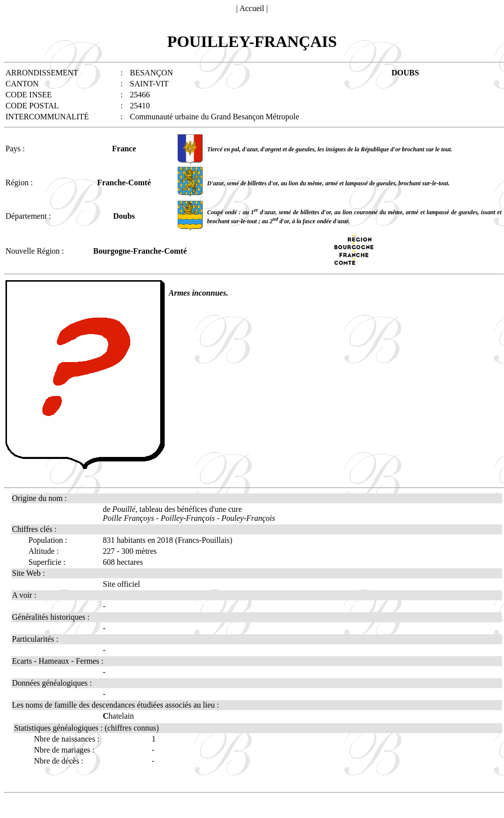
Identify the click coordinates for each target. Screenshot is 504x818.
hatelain (118, 716)
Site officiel (122, 584)
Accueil (252, 8)
